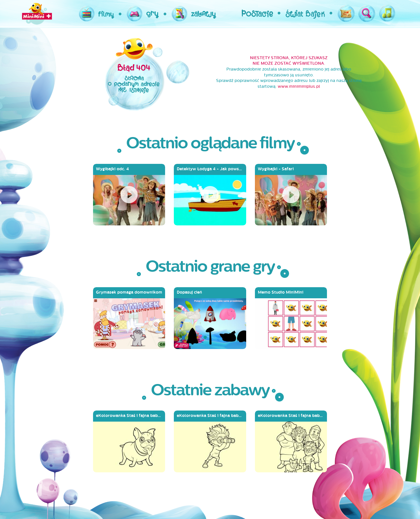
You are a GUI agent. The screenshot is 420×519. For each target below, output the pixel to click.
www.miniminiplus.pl (299, 86)
